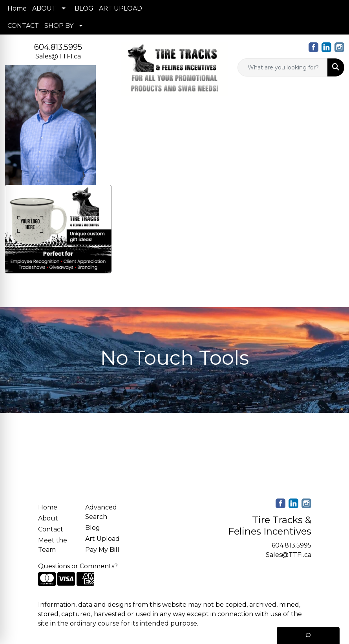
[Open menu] (333, 296)
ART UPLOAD (121, 8)
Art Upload (102, 539)
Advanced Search (101, 512)
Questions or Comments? (78, 566)
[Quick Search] (283, 67)
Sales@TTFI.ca (58, 56)
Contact (51, 529)
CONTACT (23, 26)
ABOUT (44, 8)
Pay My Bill (102, 550)
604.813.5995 (58, 47)
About (48, 518)
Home (17, 8)
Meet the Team (53, 545)
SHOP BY (59, 26)
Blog (93, 528)
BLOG (84, 8)
